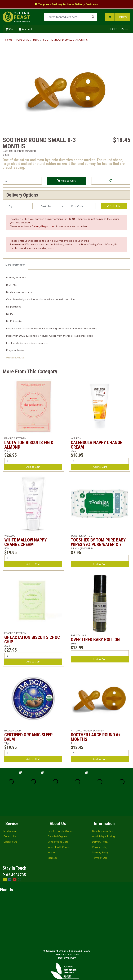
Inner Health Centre (59, 825)
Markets (52, 836)
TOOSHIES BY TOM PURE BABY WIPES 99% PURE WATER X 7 (98, 542)
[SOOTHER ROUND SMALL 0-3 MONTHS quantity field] (22, 181)
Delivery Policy (100, 819)
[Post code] (82, 206)
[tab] (15, 265)
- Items (122, 17)
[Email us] (5, 857)
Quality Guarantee (103, 809)
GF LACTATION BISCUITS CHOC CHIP (32, 640)
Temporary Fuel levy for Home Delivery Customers (67, 4)
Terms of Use (100, 836)
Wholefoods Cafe (58, 819)
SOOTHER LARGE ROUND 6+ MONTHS (96, 737)
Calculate (114, 206)
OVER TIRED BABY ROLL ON (95, 640)
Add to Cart (66, 181)
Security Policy (100, 830)
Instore (52, 830)
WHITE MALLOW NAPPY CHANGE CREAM (26, 542)
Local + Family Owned (61, 809)
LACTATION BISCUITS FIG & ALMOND (29, 445)
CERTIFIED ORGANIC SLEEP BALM (28, 737)
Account (25, 29)
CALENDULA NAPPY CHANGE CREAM (97, 445)
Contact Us (10, 814)
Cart (10, 29)
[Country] (51, 206)
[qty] (19, 206)
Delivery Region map (44, 226)
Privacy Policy (100, 825)
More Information (15, 265)
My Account (10, 809)
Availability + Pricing (103, 814)
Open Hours (10, 819)
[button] (111, 181)
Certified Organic (58, 814)
